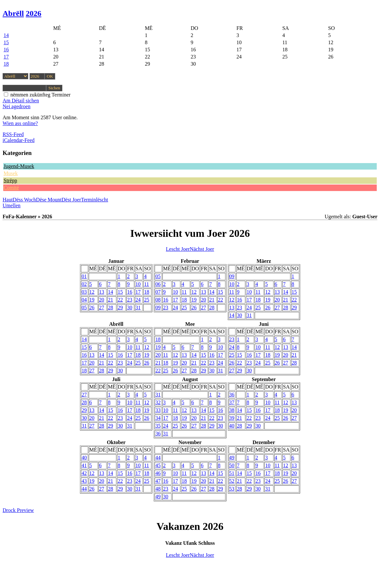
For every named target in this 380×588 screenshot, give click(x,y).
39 (232, 418)
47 (158, 481)
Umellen (12, 205)
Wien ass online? (20, 123)
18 (6, 64)
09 (158, 307)
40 (232, 426)
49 (158, 497)
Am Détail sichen (21, 101)
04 (84, 300)
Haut (8, 200)
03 (84, 292)
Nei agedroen (17, 106)
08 (158, 300)
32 (158, 402)
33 (158, 410)
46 (158, 473)
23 (130, 300)
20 (102, 300)
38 (232, 410)
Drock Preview (18, 510)
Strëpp (10, 180)
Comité (11, 188)
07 (158, 292)
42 (84, 473)
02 (84, 284)
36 (158, 434)
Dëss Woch (24, 200)
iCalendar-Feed (19, 140)
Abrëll (13, 13)
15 (6, 42)
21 (110, 300)
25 (146, 300)
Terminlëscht (95, 200)
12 (92, 292)
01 (84, 276)
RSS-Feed (13, 134)
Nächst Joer (202, 249)
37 (232, 402)
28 (110, 307)
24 (138, 300)
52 (232, 481)
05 (84, 307)
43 (84, 481)
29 (120, 307)
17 (6, 57)
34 (158, 418)
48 (158, 489)
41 (84, 465)
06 (158, 284)
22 (120, 300)
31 (138, 307)
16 (6, 50)
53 (232, 489)
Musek (11, 173)
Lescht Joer (178, 249)
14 (6, 35)
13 (102, 292)
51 (232, 473)
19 (92, 300)
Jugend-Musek (19, 166)
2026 (33, 13)
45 (158, 465)
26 (92, 307)
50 (232, 465)
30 (130, 307)
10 (138, 284)
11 (146, 284)
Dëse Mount (49, 200)
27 (102, 307)
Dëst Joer (71, 200)
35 (158, 426)
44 (84, 489)
